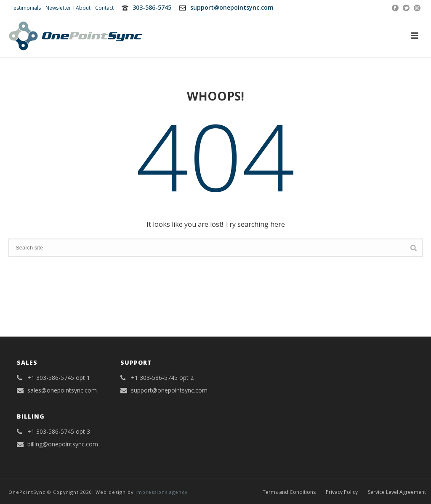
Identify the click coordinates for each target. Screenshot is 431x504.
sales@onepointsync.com (62, 390)
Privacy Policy (342, 492)
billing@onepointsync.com (63, 444)
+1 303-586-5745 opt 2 (162, 378)
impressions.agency (162, 492)
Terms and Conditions (289, 492)
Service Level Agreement (397, 492)
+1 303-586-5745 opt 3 (59, 432)
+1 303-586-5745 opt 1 (59, 378)
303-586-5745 (152, 7)
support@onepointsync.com (232, 7)
